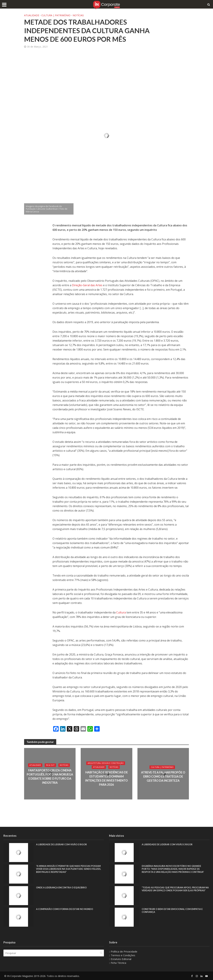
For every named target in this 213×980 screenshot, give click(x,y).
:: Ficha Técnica (118, 963)
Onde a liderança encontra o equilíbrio (63, 888)
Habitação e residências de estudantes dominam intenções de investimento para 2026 (106, 779)
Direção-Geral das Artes (87, 285)
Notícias (78, 15)
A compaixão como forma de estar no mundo (67, 909)
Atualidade (32, 15)
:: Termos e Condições (122, 955)
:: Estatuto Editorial (120, 959)
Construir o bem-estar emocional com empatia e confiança (175, 911)
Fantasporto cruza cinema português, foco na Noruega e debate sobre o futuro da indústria (50, 777)
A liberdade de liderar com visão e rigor (63, 845)
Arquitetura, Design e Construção (106, 763)
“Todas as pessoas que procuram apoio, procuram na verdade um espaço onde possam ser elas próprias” (176, 891)
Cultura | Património (56, 15)
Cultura (121, 612)
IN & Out (51, 765)
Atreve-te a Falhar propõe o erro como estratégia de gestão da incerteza (163, 777)
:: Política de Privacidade (123, 951)
